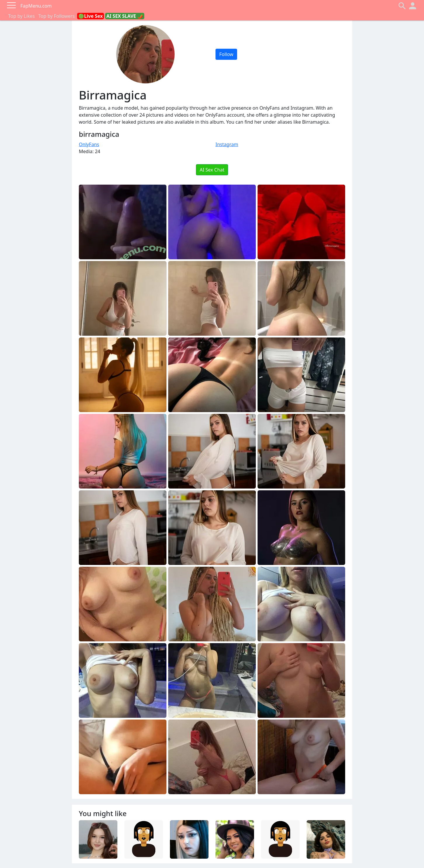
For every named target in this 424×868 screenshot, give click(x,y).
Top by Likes (21, 16)
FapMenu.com (36, 6)
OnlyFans (89, 144)
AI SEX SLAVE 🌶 (125, 16)
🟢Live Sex (91, 16)
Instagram (227, 144)
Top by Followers (57, 16)
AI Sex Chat (212, 170)
